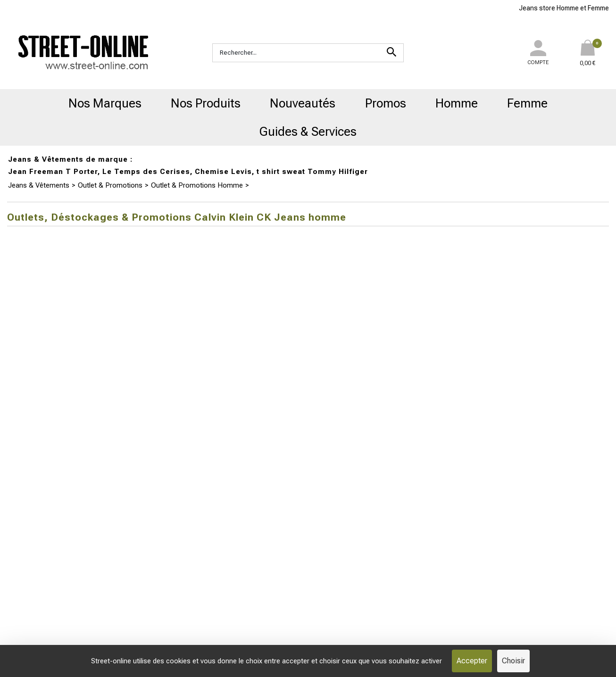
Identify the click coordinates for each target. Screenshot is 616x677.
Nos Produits (206, 103)
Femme (527, 103)
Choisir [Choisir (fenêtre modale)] (513, 661)
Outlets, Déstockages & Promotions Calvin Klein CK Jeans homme (356, 185)
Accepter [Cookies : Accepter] (472, 661)
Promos (386, 103)
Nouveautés (303, 103)
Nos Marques (105, 103)
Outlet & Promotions (110, 185)
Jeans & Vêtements (39, 185)
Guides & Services (308, 132)
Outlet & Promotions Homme (197, 185)
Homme (457, 103)
